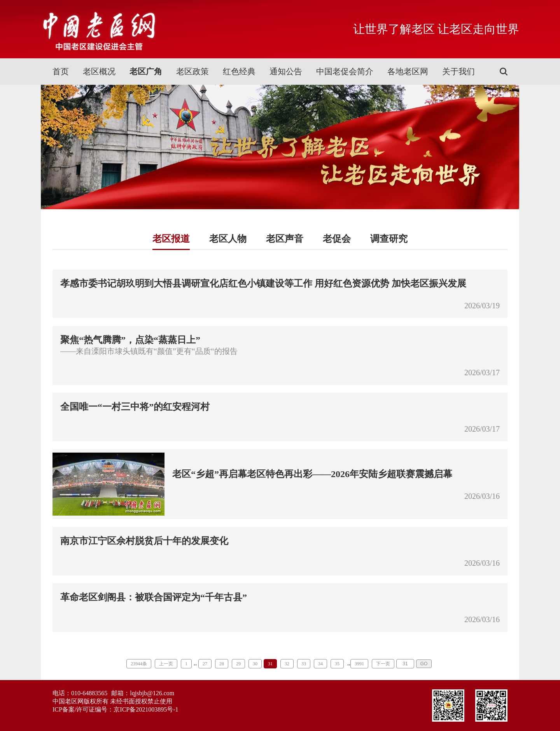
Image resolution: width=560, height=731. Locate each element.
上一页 (166, 664)
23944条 (139, 664)
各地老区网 (408, 72)
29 (238, 664)
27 (205, 664)
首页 (61, 72)
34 (320, 664)
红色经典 (239, 72)
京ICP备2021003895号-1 (146, 709)
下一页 (383, 664)
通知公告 (286, 72)
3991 (359, 664)
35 (337, 664)
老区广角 (146, 72)
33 (304, 664)
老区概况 (99, 72)
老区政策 (192, 72)
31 (270, 664)
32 (287, 664)
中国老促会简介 (345, 72)
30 (255, 664)
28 (222, 664)
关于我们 (458, 72)
